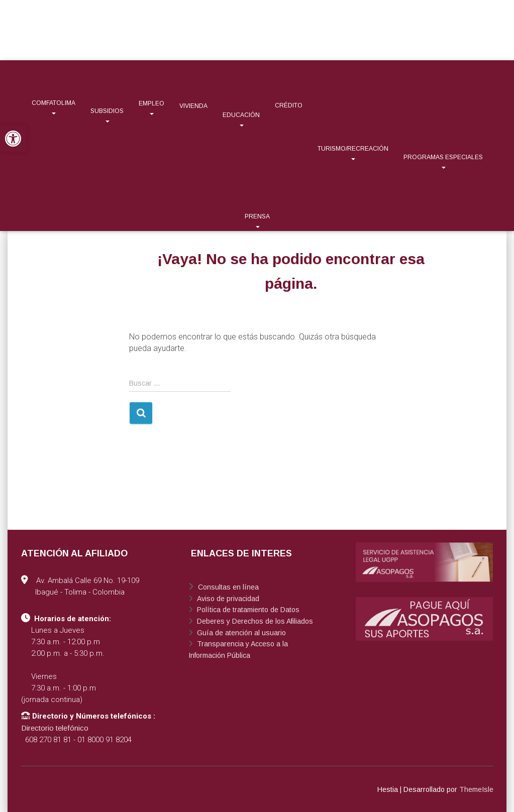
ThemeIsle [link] (476, 789)
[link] (13, 139)
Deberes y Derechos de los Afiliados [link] (254, 621)
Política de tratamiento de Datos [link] (247, 610)
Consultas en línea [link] (227, 587)
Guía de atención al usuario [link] (240, 633)
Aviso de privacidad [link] (227, 599)
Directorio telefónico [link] (55, 728)
